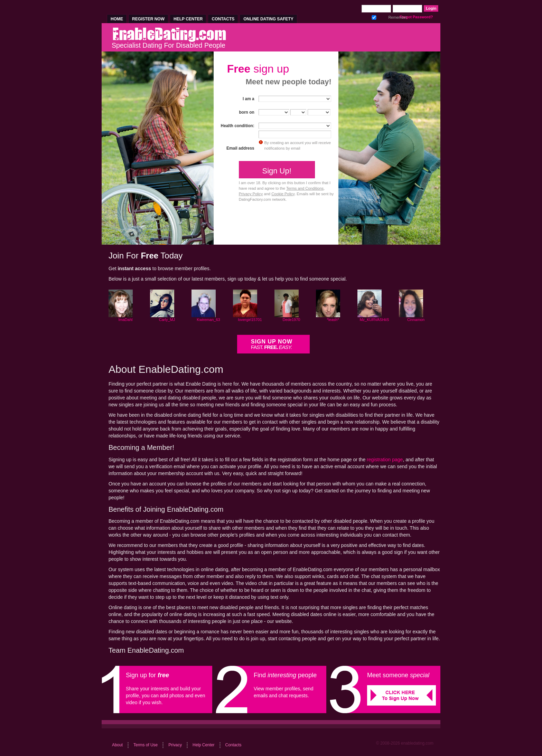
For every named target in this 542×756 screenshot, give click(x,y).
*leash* (333, 320)
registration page (385, 460)
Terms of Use (146, 745)
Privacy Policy (251, 194)
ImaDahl (126, 320)
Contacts (223, 19)
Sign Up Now (272, 344)
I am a (249, 99)
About (117, 745)
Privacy (175, 745)
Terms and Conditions (305, 188)
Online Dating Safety (268, 19)
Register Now (148, 19)
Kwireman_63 (208, 320)
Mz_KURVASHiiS (374, 320)
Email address (240, 148)
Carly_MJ (167, 320)
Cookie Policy (283, 194)
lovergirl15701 (250, 320)
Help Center (188, 19)
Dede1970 (292, 320)
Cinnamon (416, 320)
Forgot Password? (416, 17)
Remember (374, 17)
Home (117, 19)
